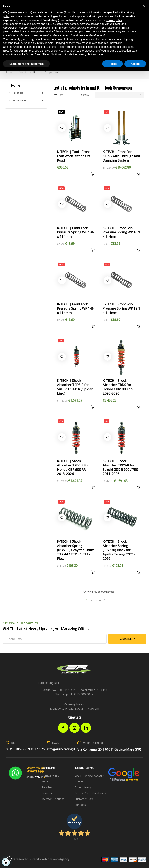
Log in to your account (89, 776)
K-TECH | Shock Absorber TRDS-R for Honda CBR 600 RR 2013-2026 (73, 467)
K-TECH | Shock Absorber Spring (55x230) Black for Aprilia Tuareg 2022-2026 (119, 550)
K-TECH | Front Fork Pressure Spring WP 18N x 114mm (76, 232)
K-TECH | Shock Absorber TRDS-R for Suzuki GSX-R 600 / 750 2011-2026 (120, 467)
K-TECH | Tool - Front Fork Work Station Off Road (73, 156)
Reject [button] (113, 64)
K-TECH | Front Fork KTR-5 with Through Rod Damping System (121, 156)
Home (15, 85)
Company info (51, 776)
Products (18, 93)
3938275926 (34, 777)
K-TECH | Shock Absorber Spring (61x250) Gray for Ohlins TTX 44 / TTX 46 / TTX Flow (76, 550)
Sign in (79, 781)
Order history (83, 787)
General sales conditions (90, 793)
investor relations (53, 799)
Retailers (47, 787)
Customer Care (84, 799)
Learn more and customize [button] (26, 64)
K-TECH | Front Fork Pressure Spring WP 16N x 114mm (121, 232)
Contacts (80, 805)
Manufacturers (21, 101)
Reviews (47, 793)
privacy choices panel (91, 54)
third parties (71, 24)
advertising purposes (78, 31)
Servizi (46, 781)
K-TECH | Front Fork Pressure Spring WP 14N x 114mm (76, 308)
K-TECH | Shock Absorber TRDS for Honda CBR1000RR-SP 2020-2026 (120, 387)
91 (104, 600)
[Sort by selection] (120, 95)
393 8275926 (36, 749)
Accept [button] (135, 64)
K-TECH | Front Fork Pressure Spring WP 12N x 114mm (121, 308)
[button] (144, 6)
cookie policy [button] (114, 20)
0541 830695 (15, 749)
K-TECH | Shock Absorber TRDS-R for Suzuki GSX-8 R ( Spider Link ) (75, 387)
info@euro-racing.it (61, 749)
